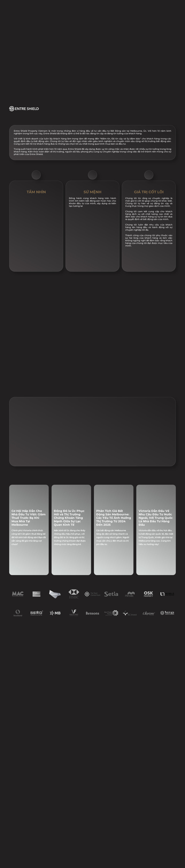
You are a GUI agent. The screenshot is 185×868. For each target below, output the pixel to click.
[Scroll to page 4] (91, 490)
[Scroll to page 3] (88, 490)
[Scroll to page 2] (85, 490)
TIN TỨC (97, 5)
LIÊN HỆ (121, 5)
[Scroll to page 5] (94, 490)
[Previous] (15, 447)
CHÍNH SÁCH (48, 866)
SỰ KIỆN (74, 5)
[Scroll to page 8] (103, 490)
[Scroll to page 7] (100, 490)
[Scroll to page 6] (97, 490)
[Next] (170, 447)
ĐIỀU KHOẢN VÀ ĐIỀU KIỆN (132, 866)
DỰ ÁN (52, 5)
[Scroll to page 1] (82, 490)
